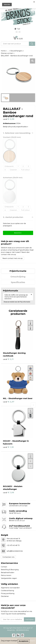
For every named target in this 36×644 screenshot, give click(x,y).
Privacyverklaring (8, 593)
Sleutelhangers (16, 51)
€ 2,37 (9, 402)
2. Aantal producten (13, 217)
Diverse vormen (7, 53)
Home (3, 51)
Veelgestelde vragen (9, 578)
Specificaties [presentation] (18, 282)
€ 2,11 (8, 359)
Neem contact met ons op (13, 258)
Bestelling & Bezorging (10, 570)
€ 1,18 (8, 447)
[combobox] (15, 44)
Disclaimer (5, 596)
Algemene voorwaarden (10, 588)
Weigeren (32, 641)
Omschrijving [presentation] (18, 277)
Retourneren (6, 575)
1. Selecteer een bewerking (17, 133)
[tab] (18, 271)
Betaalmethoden (8, 573)
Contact (4, 567)
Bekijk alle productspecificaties (16, 127)
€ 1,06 (8, 492)
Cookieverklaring (7, 591)
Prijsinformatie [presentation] (18, 271)
